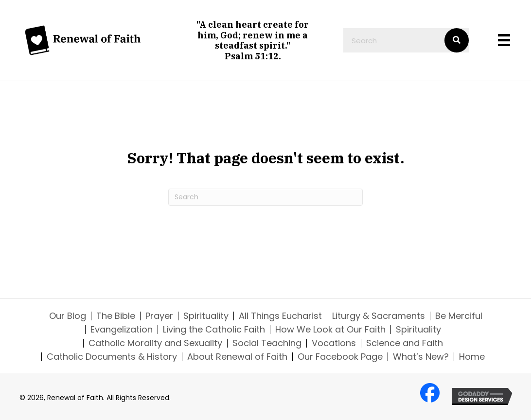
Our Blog (68, 316)
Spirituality (206, 316)
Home (472, 357)
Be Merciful (459, 316)
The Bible (116, 316)
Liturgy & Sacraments (379, 316)
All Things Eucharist (280, 316)
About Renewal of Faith (237, 357)
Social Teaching (267, 343)
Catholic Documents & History (112, 357)
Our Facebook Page (340, 357)
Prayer (159, 316)
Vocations (334, 343)
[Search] (265, 197)
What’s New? (421, 357)
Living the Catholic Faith (214, 330)
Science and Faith (405, 343)
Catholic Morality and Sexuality (155, 343)
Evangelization (122, 330)
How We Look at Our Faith (330, 330)
